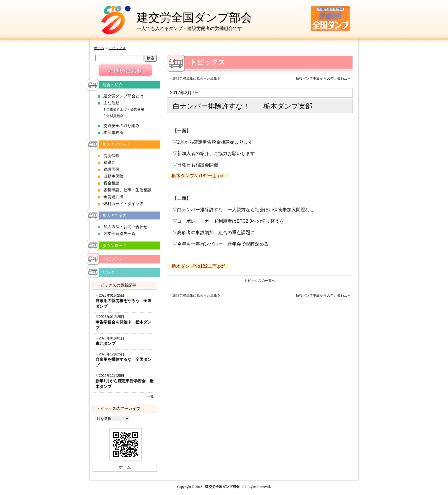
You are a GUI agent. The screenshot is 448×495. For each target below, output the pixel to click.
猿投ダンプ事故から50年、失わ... (321, 79)
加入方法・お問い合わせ (125, 227)
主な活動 (111, 103)
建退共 (109, 162)
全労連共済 (113, 197)
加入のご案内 (115, 216)
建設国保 (111, 169)
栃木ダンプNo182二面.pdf (198, 266)
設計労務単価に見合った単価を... (198, 79)
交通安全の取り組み (121, 126)
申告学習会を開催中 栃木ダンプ (123, 325)
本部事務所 (113, 132)
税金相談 (111, 183)
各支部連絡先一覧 (119, 234)
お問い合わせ (125, 71)
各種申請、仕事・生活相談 (127, 190)
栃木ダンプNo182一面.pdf (198, 176)
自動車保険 (113, 176)
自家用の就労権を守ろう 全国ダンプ (123, 303)
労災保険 (111, 156)
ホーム (99, 48)
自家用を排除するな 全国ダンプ (123, 362)
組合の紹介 (113, 85)
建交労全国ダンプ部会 (194, 17)
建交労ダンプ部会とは (123, 96)
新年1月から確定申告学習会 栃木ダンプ (125, 384)
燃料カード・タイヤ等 (123, 204)
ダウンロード (115, 246)
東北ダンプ (105, 343)
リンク (109, 272)
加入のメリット (117, 144)
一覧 (150, 396)
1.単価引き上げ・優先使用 (124, 109)
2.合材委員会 (113, 116)
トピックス (117, 48)
